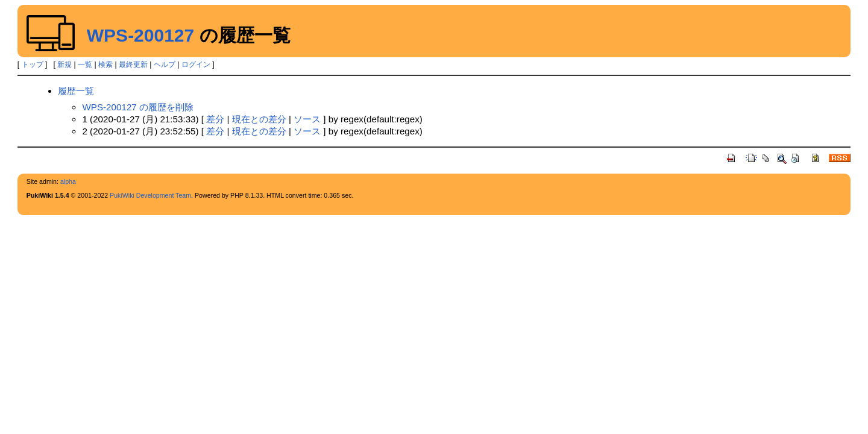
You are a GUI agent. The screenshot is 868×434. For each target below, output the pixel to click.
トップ (33, 64)
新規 (64, 64)
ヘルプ (165, 64)
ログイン (196, 64)
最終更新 (133, 64)
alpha (68, 181)
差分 (215, 119)
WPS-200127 (140, 35)
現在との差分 (259, 119)
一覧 (85, 64)
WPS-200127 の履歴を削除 (138, 107)
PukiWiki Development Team (150, 195)
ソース (307, 119)
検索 (105, 64)
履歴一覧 (76, 91)
